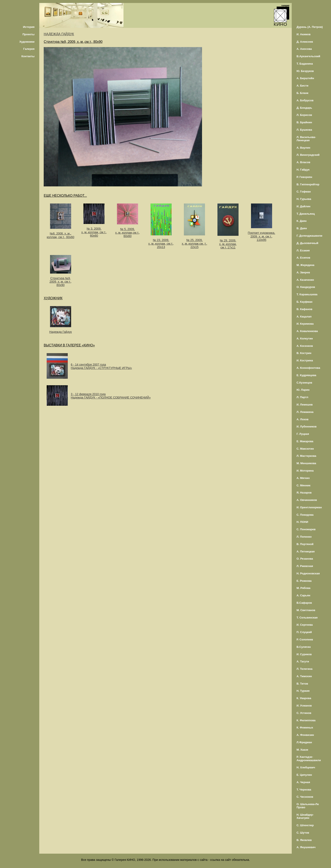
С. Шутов (303, 833)
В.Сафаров (304, 603)
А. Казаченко (305, 280)
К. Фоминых (305, 728)
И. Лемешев (305, 405)
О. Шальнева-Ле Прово (308, 806)
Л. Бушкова (304, 130)
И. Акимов (304, 34)
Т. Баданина (305, 64)
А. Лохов (303, 419)
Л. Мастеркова (307, 456)
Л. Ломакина (305, 412)
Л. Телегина (305, 669)
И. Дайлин (304, 206)
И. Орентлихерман (309, 507)
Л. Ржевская (305, 566)
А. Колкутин (305, 338)
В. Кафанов (305, 309)
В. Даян (302, 228)
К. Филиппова (306, 720)
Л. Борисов (304, 115)
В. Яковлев (304, 840)
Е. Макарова (305, 441)
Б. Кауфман (305, 302)
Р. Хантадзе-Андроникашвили (309, 758)
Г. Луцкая (303, 434)
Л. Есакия (303, 250)
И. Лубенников (307, 427)
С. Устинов (304, 713)
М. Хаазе (302, 750)
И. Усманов (304, 706)
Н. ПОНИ (302, 522)
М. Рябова (304, 588)
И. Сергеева (305, 625)
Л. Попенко (304, 537)
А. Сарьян (303, 595)
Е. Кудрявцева (307, 375)
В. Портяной (305, 544)
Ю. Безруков (305, 71)
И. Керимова (305, 324)
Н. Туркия (303, 691)
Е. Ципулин (304, 775)
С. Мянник (304, 485)
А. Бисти (303, 86)
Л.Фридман (304, 742)
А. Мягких (303, 478)
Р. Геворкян (304, 177)
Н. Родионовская (308, 573)
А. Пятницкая (306, 551)
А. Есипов (303, 258)
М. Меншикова (306, 463)
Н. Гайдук (303, 170)
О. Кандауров (306, 287)
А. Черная (303, 782)
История (29, 27)
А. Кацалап (304, 317)
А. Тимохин (304, 676)
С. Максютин (305, 449)
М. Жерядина (306, 265)
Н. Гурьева (304, 199)
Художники (27, 42)
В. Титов (302, 684)
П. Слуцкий (304, 632)
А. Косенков (305, 346)
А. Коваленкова (307, 331)
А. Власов (303, 162)
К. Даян (302, 221)
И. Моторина (305, 471)
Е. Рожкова (304, 581)
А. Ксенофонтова (308, 368)
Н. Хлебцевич (306, 767)
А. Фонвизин (305, 735)
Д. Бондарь (304, 108)
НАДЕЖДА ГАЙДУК (59, 34)
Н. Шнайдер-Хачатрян (305, 816)
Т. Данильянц (306, 214)
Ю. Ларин (303, 390)
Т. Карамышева (307, 294)
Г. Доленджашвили (309, 236)
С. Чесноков (305, 797)
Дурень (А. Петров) (310, 27)
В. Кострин (304, 353)
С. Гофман (304, 192)
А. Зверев (303, 272)
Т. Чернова (304, 790)
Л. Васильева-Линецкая (306, 139)
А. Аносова (304, 49)
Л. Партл (303, 397)
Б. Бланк (303, 93)
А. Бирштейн (305, 78)
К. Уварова (304, 698)
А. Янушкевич (306, 847)
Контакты (28, 56)
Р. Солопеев (305, 639)
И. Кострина (305, 360)
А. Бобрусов (305, 100)
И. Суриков (304, 654)
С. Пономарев (306, 529)
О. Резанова (305, 559)
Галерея (29, 49)
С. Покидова (305, 515)
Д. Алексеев (305, 42)
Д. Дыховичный (307, 243)
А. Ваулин (303, 148)
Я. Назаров (304, 493)
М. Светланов (306, 610)
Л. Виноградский (308, 155)
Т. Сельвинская (307, 618)
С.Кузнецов (304, 383)
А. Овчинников (307, 500)
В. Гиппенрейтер (308, 184)
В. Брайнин (304, 122)
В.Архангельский (308, 56)
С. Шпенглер (305, 825)
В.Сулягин (304, 647)
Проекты (28, 34)
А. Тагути (303, 661)
